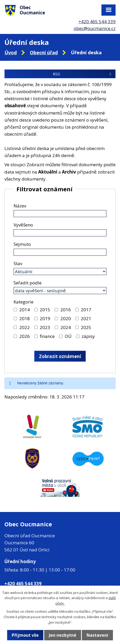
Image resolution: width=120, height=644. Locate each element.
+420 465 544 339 (97, 22)
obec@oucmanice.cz (95, 28)
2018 (25, 318)
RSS (83, 74)
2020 (66, 318)
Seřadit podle (28, 283)
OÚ (68, 336)
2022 (25, 327)
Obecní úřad (44, 52)
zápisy (88, 336)
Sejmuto (22, 244)
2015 (45, 310)
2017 (86, 310)
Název (20, 206)
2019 (45, 318)
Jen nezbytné (63, 635)
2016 (66, 310)
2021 (86, 318)
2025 (86, 327)
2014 (25, 310)
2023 (45, 327)
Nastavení (97, 635)
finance (47, 336)
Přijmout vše (25, 635)
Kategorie (24, 302)
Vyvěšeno (23, 225)
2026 (25, 336)
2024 (66, 327)
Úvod (11, 52)
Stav (18, 263)
